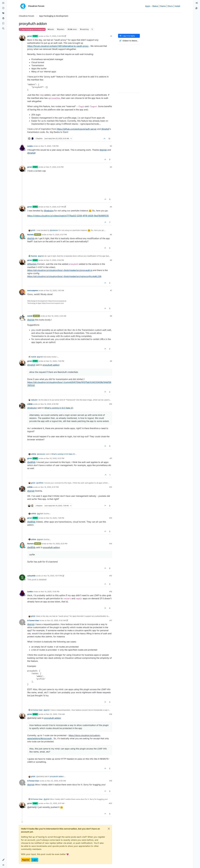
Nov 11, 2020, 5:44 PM (55, 36)
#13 (111, 518)
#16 (111, 592)
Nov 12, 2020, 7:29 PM (55, 361)
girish (30, 36)
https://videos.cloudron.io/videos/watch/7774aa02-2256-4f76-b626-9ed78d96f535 (68, 216)
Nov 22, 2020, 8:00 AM (57, 781)
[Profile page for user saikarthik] (22, 577)
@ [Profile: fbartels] (32, 264)
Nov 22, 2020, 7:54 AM (55, 714)
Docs (170, 6)
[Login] (197, 3)
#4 (111, 207)
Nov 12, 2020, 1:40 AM (55, 290)
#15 (111, 576)
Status (155, 6)
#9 (111, 361)
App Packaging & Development (32, 29)
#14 (111, 544)
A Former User (33, 620)
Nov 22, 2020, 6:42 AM (57, 620)
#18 (111, 714)
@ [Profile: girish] (103, 150)
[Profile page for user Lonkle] (22, 148)
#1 (111, 36)
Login (35, 860)
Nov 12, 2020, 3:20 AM (57, 316)
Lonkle (30, 146)
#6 (111, 260)
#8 (111, 316)
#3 (111, 167)
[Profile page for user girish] (22, 38)
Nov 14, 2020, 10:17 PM (53, 576)
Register (26, 860)
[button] (3, 860)
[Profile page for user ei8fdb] (22, 406)
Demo (163, 6)
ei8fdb (30, 404)
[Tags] (3, 13)
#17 (111, 620)
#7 (111, 290)
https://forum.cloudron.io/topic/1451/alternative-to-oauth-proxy (58, 46)
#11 (111, 458)
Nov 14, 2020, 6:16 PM (50, 404)
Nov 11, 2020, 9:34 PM (55, 260)
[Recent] (3, 8)
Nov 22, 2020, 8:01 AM (55, 803)
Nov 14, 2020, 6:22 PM (55, 458)
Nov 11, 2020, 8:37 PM (55, 207)
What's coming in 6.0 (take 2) (59, 408)
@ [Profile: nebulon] (49, 211)
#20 (110, 803)
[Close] (109, 829)
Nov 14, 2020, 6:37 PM (50, 487)
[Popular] (3, 18)
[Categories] (3, 3)
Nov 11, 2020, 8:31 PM (55, 167)
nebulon (34, 400)
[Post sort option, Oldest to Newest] (129, 41)
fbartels (30, 235)
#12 (111, 487)
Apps (148, 6)
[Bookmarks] (3, 23)
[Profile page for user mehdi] (22, 318)
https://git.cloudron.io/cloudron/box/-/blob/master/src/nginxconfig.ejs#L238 (64, 276)
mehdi (30, 316)
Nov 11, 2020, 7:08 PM (50, 146)
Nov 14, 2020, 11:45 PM (50, 592)
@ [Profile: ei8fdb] (31, 462)
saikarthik (31, 576)
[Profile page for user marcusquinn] (22, 292)
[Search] (3, 29)
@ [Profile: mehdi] (105, 129)
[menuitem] (197, 3)
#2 (111, 146)
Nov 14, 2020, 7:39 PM (55, 518)
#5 (111, 235)
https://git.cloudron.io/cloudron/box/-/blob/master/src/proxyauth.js (60, 270)
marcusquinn (33, 290)
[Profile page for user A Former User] (22, 622)
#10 (111, 404)
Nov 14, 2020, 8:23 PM (58, 544)
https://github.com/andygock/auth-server (77, 129)
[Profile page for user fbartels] (22, 236)
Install (177, 6)
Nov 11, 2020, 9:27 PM (58, 235)
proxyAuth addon (51, 365)
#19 (111, 781)
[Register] (197, 8)
